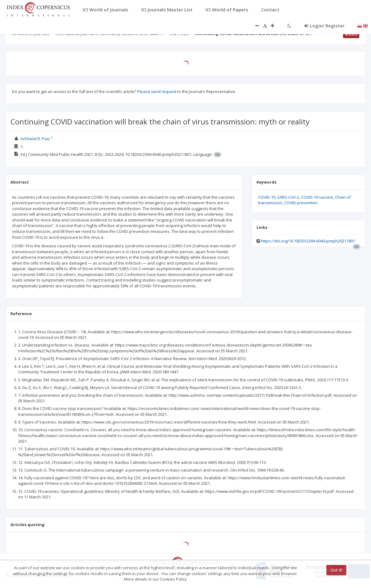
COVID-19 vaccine (317, 197)
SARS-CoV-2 (288, 197)
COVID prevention (301, 203)
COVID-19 (267, 197)
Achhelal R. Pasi (35, 139)
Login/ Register (324, 26)
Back (351, 34)
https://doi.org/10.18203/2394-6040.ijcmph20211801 (308, 241)
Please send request (157, 91)
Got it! (336, 570)
